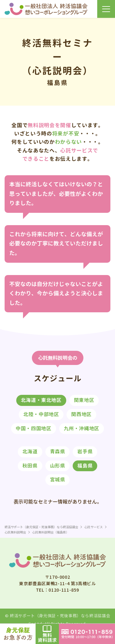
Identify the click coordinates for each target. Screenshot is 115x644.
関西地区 (81, 414)
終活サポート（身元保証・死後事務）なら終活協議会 (60, 616)
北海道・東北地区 (41, 400)
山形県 (58, 466)
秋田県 (30, 466)
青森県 (58, 452)
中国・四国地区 (33, 428)
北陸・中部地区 (41, 414)
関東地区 (84, 400)
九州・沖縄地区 (82, 428)
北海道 (30, 452)
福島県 (85, 466)
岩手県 (85, 452)
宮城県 (58, 480)
